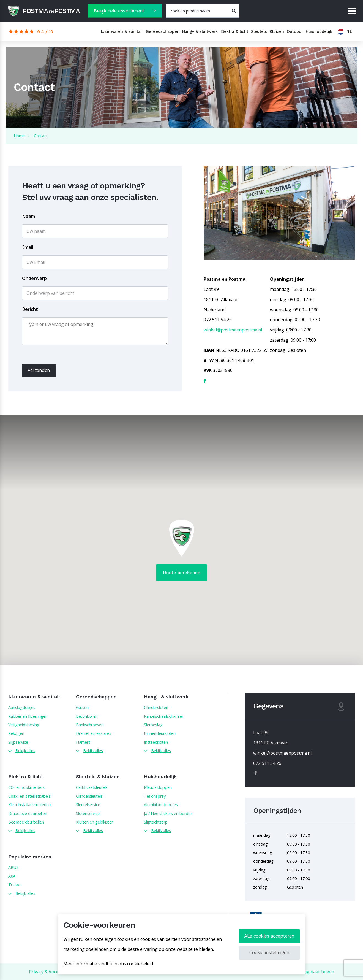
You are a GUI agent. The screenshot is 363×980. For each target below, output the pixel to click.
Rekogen (16, 733)
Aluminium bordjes (161, 805)
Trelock (15, 885)
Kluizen (277, 31)
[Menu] (352, 11)
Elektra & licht (234, 31)
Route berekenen (182, 573)
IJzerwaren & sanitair (122, 31)
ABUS (13, 867)
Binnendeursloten (160, 733)
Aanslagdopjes (22, 707)
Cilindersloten (156, 707)
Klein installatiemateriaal (30, 805)
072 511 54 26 (267, 763)
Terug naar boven (315, 972)
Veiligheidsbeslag (24, 725)
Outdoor (295, 31)
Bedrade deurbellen (26, 822)
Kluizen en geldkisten (95, 822)
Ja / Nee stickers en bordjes (169, 813)
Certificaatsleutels (92, 787)
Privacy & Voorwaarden (53, 972)
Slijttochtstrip (156, 822)
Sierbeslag (153, 725)
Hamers (83, 742)
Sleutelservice (88, 805)
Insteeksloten (156, 742)
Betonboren (87, 716)
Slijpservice (18, 742)
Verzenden (39, 370)
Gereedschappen (163, 31)
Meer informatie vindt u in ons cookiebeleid (108, 964)
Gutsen (82, 707)
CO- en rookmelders (26, 787)
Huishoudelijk (319, 31)
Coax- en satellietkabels (29, 796)
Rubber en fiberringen (28, 716)
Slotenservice (88, 813)
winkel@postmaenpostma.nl (233, 330)
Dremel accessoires (94, 733)
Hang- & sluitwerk (200, 31)
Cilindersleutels (89, 796)
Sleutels (259, 31)
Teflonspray (155, 796)
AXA (12, 876)
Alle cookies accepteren (269, 936)
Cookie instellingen (269, 952)
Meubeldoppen (158, 787)
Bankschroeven (90, 725)
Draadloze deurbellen (28, 813)
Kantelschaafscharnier (164, 716)
